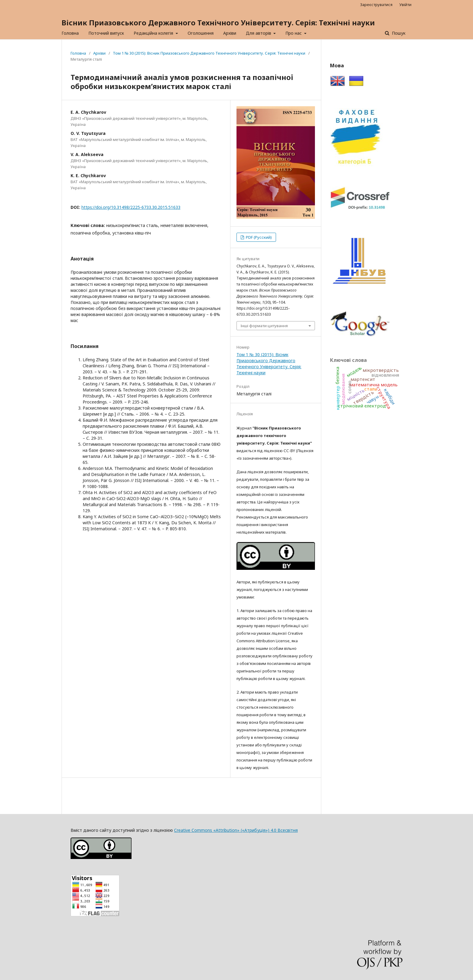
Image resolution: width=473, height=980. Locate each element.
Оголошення (201, 33)
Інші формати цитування (264, 326)
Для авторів (259, 33)
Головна (70, 33)
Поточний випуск (106, 33)
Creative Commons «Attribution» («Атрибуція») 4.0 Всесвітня (236, 830)
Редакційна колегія (154, 33)
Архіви (230, 33)
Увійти (405, 5)
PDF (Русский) (258, 237)
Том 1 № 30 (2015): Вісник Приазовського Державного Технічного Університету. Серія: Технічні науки (209, 53)
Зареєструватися (376, 5)
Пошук (398, 33)
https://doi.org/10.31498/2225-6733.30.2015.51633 (131, 207)
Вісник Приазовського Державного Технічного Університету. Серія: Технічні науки (218, 22)
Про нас (294, 33)
